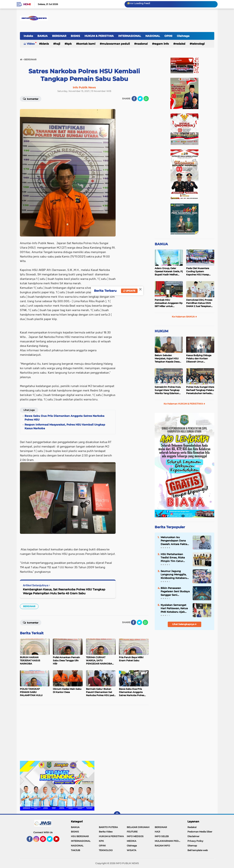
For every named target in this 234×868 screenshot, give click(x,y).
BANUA (43, 36)
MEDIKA (132, 841)
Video (31, 44)
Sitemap (192, 846)
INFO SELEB (162, 836)
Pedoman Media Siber (200, 832)
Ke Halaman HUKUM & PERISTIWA (184, 404)
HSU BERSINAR (80, 836)
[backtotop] (117, 815)
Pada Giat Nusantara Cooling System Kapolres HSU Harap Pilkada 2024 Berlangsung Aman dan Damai (199, 271)
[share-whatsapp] (146, 99)
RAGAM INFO (161, 44)
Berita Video (106, 832)
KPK (69, 44)
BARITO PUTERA (108, 827)
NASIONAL (153, 36)
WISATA (132, 850)
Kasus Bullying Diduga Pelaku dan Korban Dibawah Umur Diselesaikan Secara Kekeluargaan (199, 359)
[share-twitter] (140, 99)
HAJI (58, 44)
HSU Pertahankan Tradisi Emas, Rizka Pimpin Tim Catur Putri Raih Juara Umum (173, 558)
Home (27, 4)
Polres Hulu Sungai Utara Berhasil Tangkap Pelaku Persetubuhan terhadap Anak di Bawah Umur (200, 390)
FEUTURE (132, 832)
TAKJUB (75, 850)
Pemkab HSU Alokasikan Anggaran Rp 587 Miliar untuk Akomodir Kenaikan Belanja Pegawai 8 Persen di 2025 (169, 303)
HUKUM (161, 331)
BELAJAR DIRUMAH (138, 827)
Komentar (31, 99)
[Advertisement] (84, 735)
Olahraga (183, 36)
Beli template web (198, 850)
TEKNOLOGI (198, 44)
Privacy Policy (195, 841)
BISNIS (75, 36)
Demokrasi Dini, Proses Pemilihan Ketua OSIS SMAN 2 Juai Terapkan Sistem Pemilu (199, 303)
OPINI (168, 36)
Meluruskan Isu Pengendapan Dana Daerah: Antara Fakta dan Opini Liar (174, 541)
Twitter (51, 841)
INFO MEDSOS (135, 836)
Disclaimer (193, 836)
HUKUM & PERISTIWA (99, 36)
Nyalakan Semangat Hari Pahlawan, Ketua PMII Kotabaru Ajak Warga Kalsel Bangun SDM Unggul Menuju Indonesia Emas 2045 (174, 608)
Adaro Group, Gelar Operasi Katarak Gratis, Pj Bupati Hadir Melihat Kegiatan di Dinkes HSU (169, 271)
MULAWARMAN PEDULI (116, 44)
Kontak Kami (87, 44)
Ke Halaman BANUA (184, 317)
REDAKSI (180, 44)
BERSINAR (59, 36)
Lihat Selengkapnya (184, 624)
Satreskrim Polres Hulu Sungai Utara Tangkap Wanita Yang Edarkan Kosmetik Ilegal (168, 390)
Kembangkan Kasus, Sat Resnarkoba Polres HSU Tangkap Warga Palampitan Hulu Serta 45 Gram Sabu (64, 591)
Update (129, 291)
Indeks (28, 36)
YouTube (59, 841)
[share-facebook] (134, 99)
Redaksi (192, 827)
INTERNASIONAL (130, 36)
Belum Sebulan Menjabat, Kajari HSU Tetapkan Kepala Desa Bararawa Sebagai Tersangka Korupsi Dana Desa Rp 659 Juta (168, 359)
